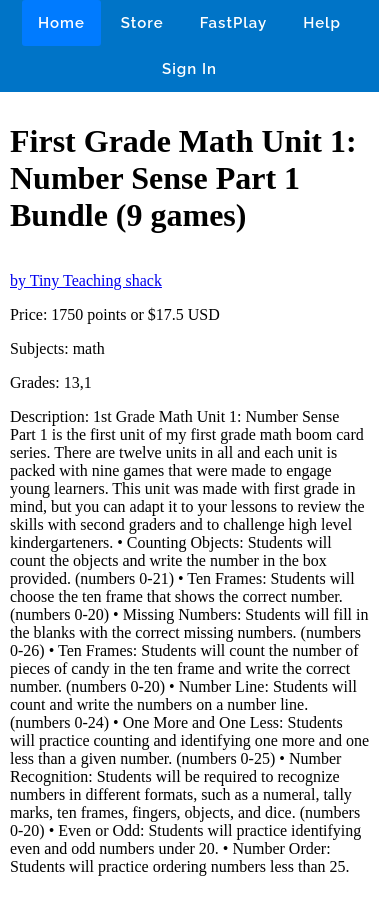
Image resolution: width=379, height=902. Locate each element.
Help (322, 23)
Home (61, 23)
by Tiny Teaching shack (86, 280)
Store (142, 23)
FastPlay (234, 23)
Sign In (189, 69)
